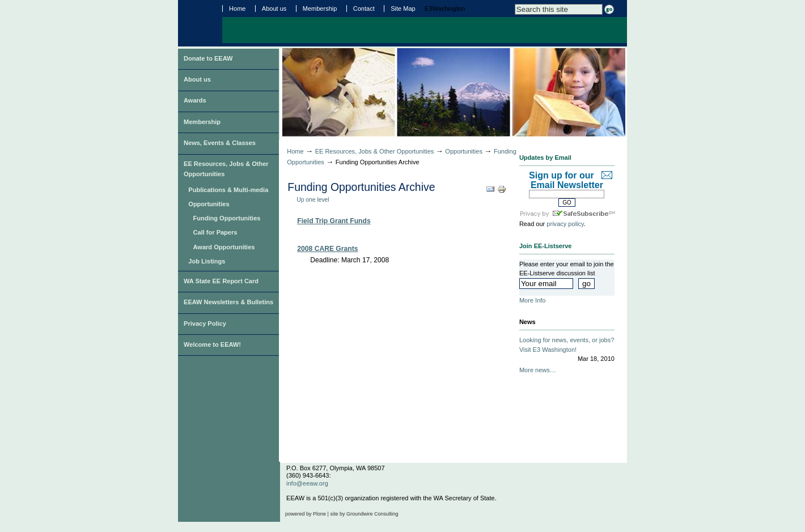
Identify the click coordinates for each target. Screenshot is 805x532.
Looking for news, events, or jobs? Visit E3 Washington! (567, 350)
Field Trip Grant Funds (334, 221)
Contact (364, 8)
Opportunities (209, 204)
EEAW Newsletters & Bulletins (228, 302)
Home (237, 8)
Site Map (403, 8)
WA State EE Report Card (221, 281)
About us (274, 8)
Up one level (313, 200)
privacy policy (565, 224)
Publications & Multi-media (228, 190)
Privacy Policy (205, 324)
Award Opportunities (224, 247)
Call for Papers (215, 232)
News (528, 322)
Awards (195, 100)
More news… (538, 370)
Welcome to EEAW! (212, 344)
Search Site (514, 4)
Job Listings (207, 261)
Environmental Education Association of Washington (200, 22)
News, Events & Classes (220, 143)
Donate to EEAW (208, 58)
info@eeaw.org (307, 483)
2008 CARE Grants (327, 249)
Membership (320, 8)
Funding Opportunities (227, 218)
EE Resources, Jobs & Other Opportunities (226, 169)
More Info (533, 300)
